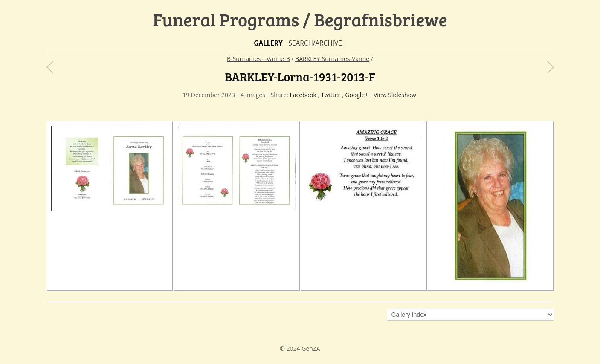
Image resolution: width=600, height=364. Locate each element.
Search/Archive (315, 43)
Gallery (268, 43)
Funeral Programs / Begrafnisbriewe (300, 19)
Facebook (303, 95)
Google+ (357, 95)
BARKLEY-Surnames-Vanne (332, 59)
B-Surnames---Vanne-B (258, 59)
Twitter (331, 95)
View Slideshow (395, 95)
